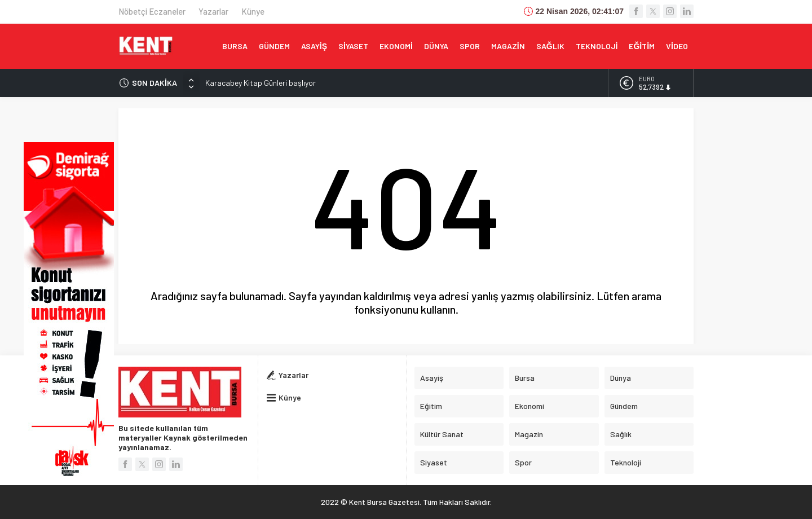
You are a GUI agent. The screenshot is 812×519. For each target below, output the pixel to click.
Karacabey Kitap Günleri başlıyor (261, 83)
